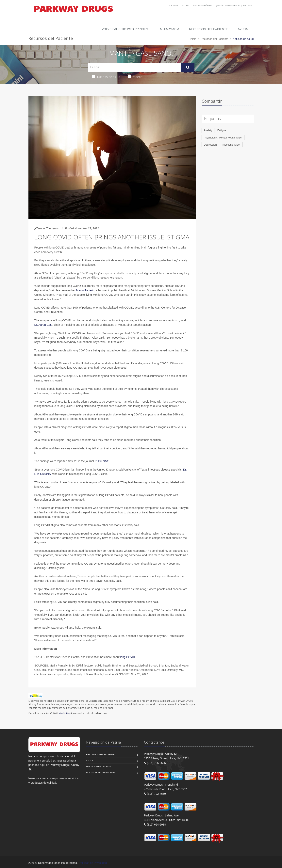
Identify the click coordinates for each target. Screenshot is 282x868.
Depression (210, 145)
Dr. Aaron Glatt (43, 325)
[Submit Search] (188, 67)
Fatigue (222, 130)
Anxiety (208, 130)
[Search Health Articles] (134, 67)
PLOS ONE (102, 461)
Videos (135, 77)
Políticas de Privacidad (100, 773)
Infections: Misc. (231, 145)
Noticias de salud (106, 77)
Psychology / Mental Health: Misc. (223, 138)
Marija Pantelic (85, 290)
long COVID (128, 657)
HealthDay (65, 713)
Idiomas (174, 6)
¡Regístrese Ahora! (228, 6)
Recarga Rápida (203, 6)
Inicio (193, 39)
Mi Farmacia (170, 29)
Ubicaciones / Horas (98, 766)
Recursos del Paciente (208, 29)
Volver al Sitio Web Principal (126, 29)
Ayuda (185, 6)
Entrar (248, 6)
